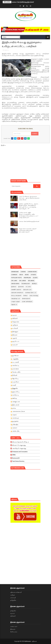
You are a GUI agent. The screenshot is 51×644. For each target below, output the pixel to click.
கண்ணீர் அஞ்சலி (16, 290)
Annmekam (15, 272)
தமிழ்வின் (13, 600)
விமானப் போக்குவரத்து (25, 446)
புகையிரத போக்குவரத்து (25, 449)
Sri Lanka (23, 281)
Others (33, 275)
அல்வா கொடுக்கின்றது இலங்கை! (23, 2)
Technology (26, 284)
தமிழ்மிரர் (13, 611)
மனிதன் (13, 595)
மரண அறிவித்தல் (27, 302)
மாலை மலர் (14, 626)
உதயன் (12, 613)
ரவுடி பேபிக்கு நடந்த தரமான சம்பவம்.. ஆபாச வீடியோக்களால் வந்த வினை (29, 198)
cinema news (32, 272)
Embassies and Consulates (25, 452)
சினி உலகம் (14, 632)
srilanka (31, 281)
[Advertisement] (31, 163)
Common (14, 275)
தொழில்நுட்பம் (16, 299)
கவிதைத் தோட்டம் (31, 293)
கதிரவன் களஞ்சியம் (17, 293)
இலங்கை (21, 287)
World (34, 284)
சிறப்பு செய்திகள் (16, 296)
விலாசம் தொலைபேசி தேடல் (25, 443)
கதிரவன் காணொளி (16, 592)
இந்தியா (7, 50)
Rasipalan (27, 278)
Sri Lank (14, 281)
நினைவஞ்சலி (26, 299)
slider (35, 278)
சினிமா (25, 296)
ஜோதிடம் (14, 305)
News (27, 275)
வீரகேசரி (13, 616)
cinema (23, 272)
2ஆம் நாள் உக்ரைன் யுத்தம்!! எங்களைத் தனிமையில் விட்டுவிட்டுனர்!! (28, 230)
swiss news (15, 284)
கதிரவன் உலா (27, 290)
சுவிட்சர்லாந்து (34, 296)
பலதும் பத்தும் (16, 302)
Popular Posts (16, 278)
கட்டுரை (28, 287)
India (21, 275)
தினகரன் (13, 629)
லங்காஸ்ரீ (13, 598)
